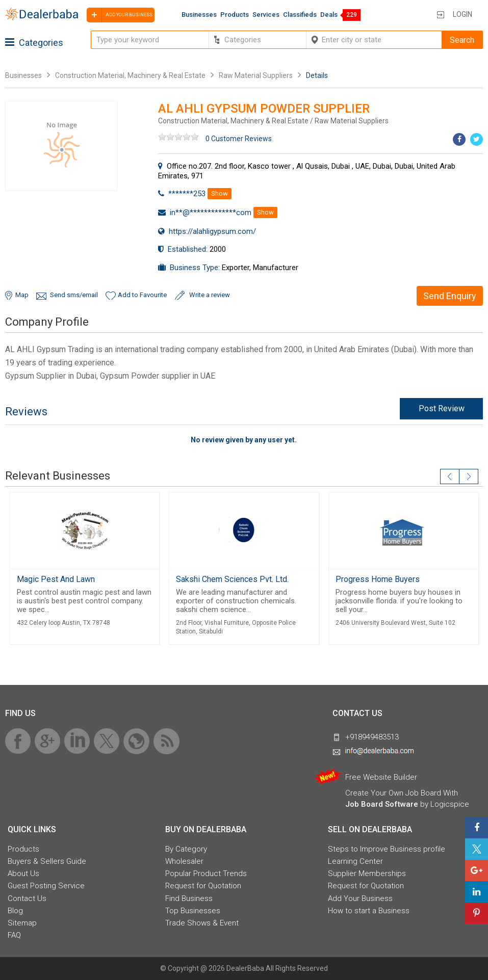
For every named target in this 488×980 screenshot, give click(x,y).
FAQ (14, 935)
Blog (15, 911)
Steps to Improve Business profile (387, 849)
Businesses (199, 15)
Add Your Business (360, 898)
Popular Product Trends (206, 873)
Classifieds (300, 15)
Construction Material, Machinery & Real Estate (131, 75)
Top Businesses (193, 911)
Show (220, 193)
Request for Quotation (203, 886)
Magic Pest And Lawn (56, 579)
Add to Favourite (142, 295)
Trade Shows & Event (202, 923)
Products (235, 15)
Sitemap (22, 923)
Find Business (189, 898)
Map (22, 295)
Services (266, 15)
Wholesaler (184, 861)
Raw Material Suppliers (256, 75)
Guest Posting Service (46, 886)
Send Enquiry (450, 296)
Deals (329, 15)
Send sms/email (74, 295)
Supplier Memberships (367, 873)
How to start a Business (369, 911)
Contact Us (27, 898)
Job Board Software (382, 804)
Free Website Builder (381, 777)
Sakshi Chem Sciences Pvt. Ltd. (232, 579)
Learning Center (355, 861)
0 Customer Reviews (239, 139)
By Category (186, 849)
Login (463, 14)
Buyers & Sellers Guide (47, 861)
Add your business (120, 15)
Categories (34, 43)
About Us (23, 873)
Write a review (210, 295)
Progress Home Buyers (378, 579)
